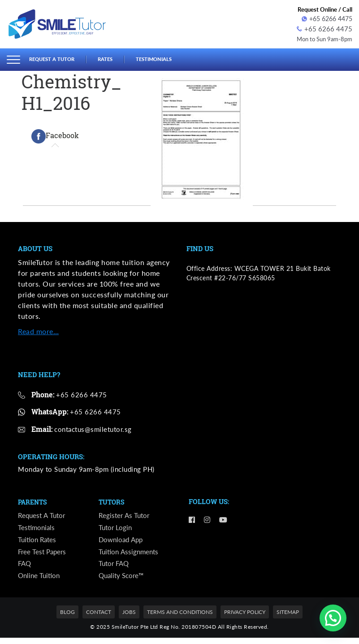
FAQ (25, 568)
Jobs (129, 619)
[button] (333, 618)
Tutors (112, 501)
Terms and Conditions (180, 619)
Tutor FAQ (115, 568)
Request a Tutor (56, 58)
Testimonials (167, 58)
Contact (99, 619)
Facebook (55, 135)
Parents (34, 501)
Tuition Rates (38, 542)
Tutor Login (116, 529)
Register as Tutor (125, 515)
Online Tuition (40, 581)
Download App (122, 542)
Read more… (38, 329)
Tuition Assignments (130, 555)
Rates (114, 58)
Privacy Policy (245, 619)
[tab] (55, 135)
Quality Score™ (123, 581)
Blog (67, 619)
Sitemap (288, 619)
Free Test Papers (43, 555)
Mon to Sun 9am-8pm (321, 37)
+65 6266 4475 (327, 19)
